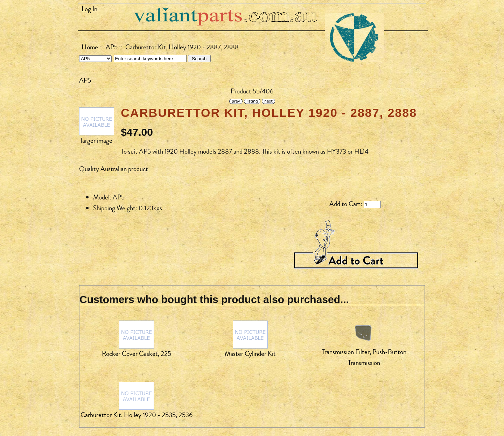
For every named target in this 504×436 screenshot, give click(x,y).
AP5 (112, 47)
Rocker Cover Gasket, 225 (136, 354)
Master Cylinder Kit (250, 354)
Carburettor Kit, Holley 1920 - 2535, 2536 (136, 415)
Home (90, 47)
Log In (89, 9)
